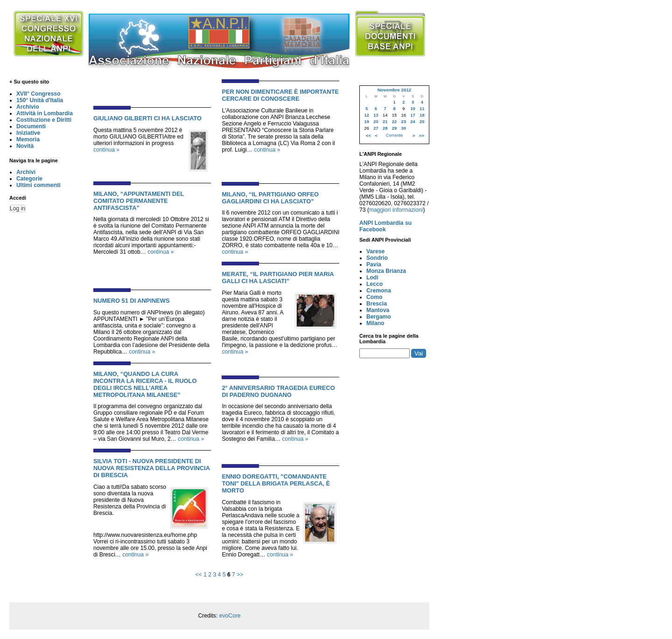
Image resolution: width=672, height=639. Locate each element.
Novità (25, 146)
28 (385, 128)
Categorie (29, 179)
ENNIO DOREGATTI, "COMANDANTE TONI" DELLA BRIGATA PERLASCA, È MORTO (276, 483)
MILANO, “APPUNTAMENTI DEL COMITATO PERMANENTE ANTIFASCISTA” (139, 201)
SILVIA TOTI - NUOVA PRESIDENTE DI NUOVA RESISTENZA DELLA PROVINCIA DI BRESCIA (151, 468)
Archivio (28, 107)
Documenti (31, 126)
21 (385, 122)
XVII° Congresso (38, 94)
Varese (375, 251)
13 (376, 115)
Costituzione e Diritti (44, 120)
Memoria (28, 139)
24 (413, 122)
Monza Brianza (386, 271)
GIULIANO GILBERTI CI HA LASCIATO (147, 118)
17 (413, 115)
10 (413, 109)
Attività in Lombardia (45, 113)
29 (394, 128)
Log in (17, 208)
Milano (375, 323)
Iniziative (28, 133)
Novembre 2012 (395, 90)
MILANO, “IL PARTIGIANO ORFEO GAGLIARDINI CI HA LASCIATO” (270, 198)
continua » (106, 150)
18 (422, 115)
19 (366, 122)
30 (404, 128)
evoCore (230, 616)
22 (394, 122)
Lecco (374, 284)
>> (240, 575)
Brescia (377, 304)
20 (376, 122)
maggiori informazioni (396, 210)
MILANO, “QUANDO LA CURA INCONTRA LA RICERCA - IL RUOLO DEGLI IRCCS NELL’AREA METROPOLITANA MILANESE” (145, 384)
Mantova (378, 310)
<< (199, 575)
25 (422, 122)
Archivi (26, 172)
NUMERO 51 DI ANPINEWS (131, 301)
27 (376, 128)
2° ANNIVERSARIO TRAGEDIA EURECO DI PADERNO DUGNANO (278, 391)
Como (374, 297)
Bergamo (379, 317)
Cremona (379, 291)
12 (366, 115)
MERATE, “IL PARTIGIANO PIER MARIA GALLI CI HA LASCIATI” (278, 278)
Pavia (374, 264)
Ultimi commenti (38, 185)
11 (422, 109)
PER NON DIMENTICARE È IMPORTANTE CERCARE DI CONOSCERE (280, 95)
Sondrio (377, 258)
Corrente (394, 135)
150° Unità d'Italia (40, 100)
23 (404, 122)
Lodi (372, 278)
